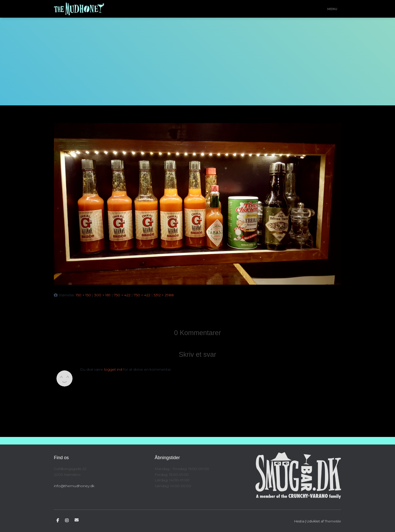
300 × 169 (102, 295)
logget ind (113, 369)
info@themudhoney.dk (74, 486)
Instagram (67, 521)
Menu (332, 9)
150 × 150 (83, 295)
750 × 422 (122, 295)
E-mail (77, 520)
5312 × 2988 (164, 295)
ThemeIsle (333, 521)
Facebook (58, 521)
